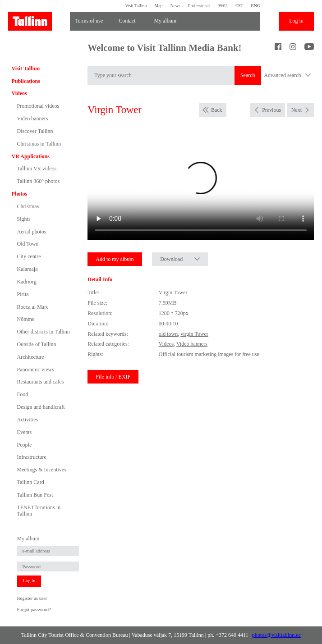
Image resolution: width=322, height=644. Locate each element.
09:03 (222, 6)
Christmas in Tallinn (39, 144)
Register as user (32, 598)
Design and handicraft (41, 407)
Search (248, 75)
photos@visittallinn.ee (276, 635)
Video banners (33, 119)
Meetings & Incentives (42, 470)
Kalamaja (28, 269)
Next (297, 110)
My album (165, 21)
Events (25, 432)
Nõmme (26, 319)
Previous (271, 110)
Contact (127, 21)
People (25, 445)
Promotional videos (38, 106)
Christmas (28, 206)
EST (239, 6)
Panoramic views (36, 370)
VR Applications (31, 156)
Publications (26, 81)
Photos (20, 194)
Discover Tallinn (35, 131)
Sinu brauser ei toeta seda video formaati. (201, 184)
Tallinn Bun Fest (35, 495)
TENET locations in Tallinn (39, 511)
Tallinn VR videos (37, 169)
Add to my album (115, 259)
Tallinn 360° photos (39, 181)
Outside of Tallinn (37, 344)
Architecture (31, 357)
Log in (296, 21)
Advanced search (287, 75)
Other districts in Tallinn (44, 332)
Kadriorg (27, 282)
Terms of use (89, 21)
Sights (24, 219)
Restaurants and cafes (41, 382)
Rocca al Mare (33, 307)
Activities (28, 420)
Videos (19, 93)
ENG (255, 6)
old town (168, 334)
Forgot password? (34, 610)
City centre (29, 256)
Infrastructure (32, 457)
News (175, 6)
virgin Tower (194, 334)
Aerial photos (32, 232)
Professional (199, 6)
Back (217, 110)
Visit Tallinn (136, 6)
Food (23, 394)
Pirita (23, 294)
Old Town (28, 244)
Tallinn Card (31, 482)
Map (159, 6)
